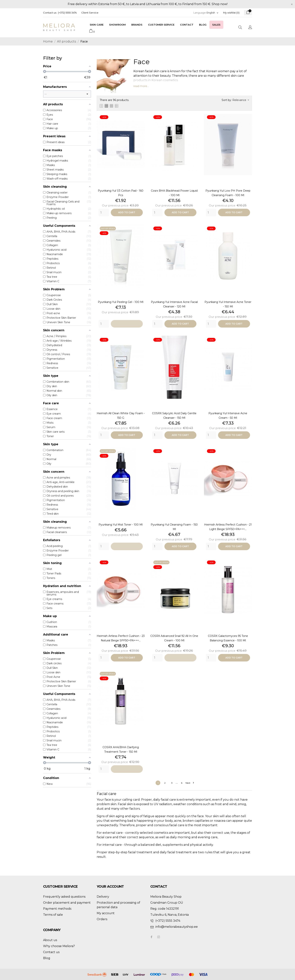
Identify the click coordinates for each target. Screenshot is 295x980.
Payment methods (57, 909)
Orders (102, 919)
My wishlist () (231, 13)
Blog (203, 25)
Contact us (51, 952)
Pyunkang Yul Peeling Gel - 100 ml (121, 302)
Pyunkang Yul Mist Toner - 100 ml (121, 525)
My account (106, 913)
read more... (141, 86)
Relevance (241, 100)
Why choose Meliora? (59, 946)
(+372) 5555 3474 (67, 13)
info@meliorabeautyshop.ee (177, 927)
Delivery (103, 897)
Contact (187, 25)
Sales (216, 25)
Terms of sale (53, 915)
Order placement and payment (67, 903)
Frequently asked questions (64, 897)
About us (50, 940)
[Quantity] (104, 212)
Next (190, 783)
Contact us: (50, 13)
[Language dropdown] (213, 13)
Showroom (117, 25)
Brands (137, 25)
